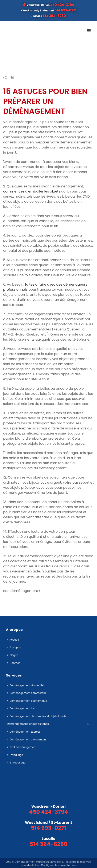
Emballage (15, 755)
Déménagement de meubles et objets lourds (37, 716)
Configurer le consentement (59, 865)
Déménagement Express (24, 732)
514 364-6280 (54, 16)
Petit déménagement (22, 747)
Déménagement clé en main (26, 739)
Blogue (13, 655)
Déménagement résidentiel (25, 685)
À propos (14, 647)
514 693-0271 (65, 10)
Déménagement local (22, 708)
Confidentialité (30, 865)
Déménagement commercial (27, 693)
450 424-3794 (62, 5)
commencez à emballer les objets (32, 191)
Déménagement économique (27, 701)
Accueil (13, 640)
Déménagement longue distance (28, 724)
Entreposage (16, 763)
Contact (13, 663)
